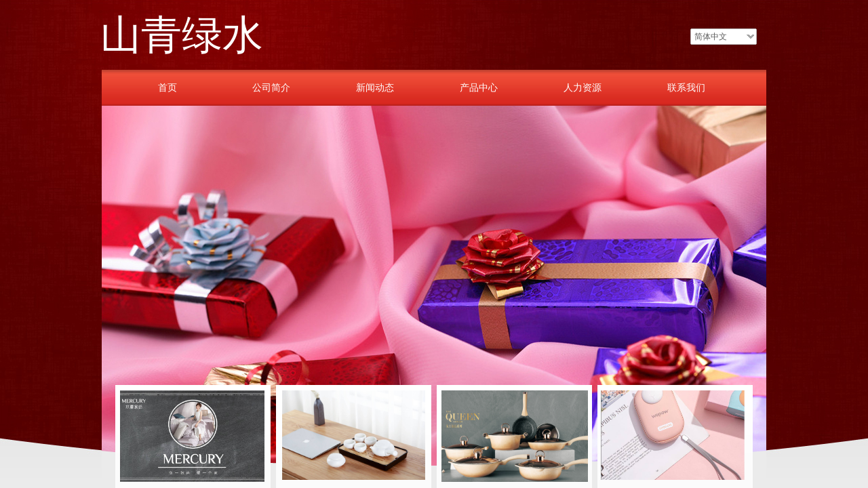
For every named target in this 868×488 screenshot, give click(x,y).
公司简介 (271, 87)
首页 (167, 87)
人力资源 (583, 87)
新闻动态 (375, 87)
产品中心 (479, 87)
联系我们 (686, 87)
